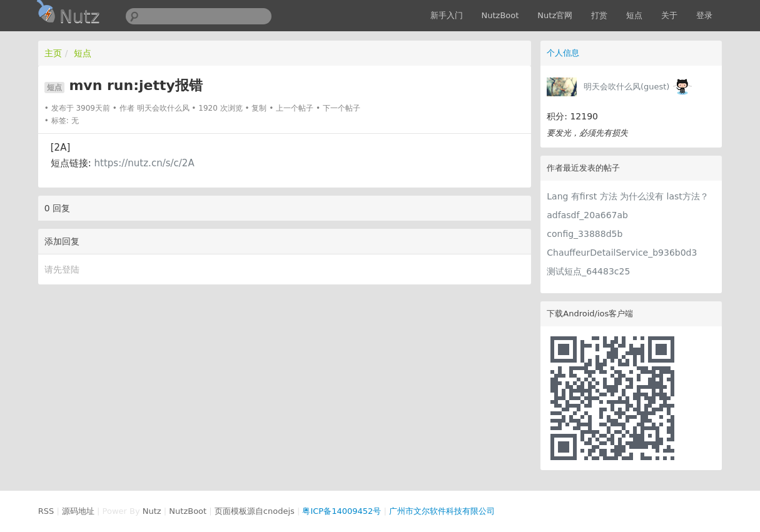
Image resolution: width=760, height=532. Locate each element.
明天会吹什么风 (163, 108)
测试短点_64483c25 (588, 271)
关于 (669, 15)
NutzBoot (500, 15)
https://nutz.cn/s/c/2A (144, 163)
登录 (704, 15)
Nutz (152, 511)
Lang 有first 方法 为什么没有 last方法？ (628, 196)
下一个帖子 (342, 108)
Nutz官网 (555, 15)
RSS (46, 511)
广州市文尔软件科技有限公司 (442, 511)
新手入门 (447, 15)
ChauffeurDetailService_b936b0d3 (622, 253)
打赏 (599, 15)
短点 (634, 15)
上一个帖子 (295, 108)
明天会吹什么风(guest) (627, 87)
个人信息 (563, 53)
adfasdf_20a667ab (587, 215)
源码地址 (78, 511)
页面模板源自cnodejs (255, 511)
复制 (259, 108)
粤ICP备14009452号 (342, 511)
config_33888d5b (585, 234)
